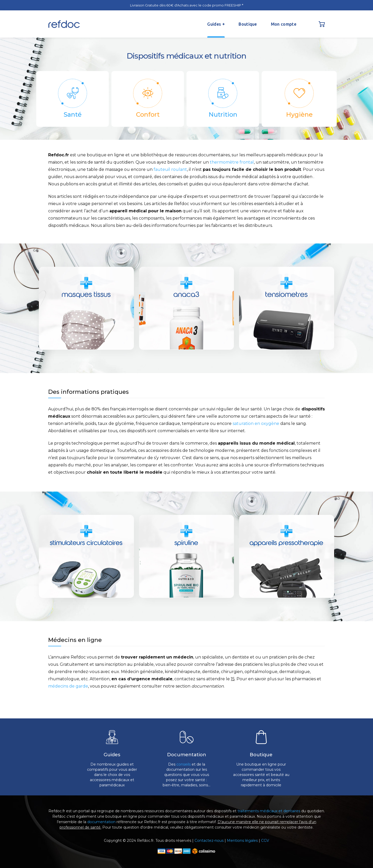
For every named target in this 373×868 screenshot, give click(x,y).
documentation (101, 822)
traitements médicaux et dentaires (269, 811)
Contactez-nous (209, 841)
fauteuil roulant (170, 169)
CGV (265, 841)
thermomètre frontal (232, 162)
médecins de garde (68, 686)
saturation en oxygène (256, 423)
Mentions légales (242, 841)
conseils (184, 764)
